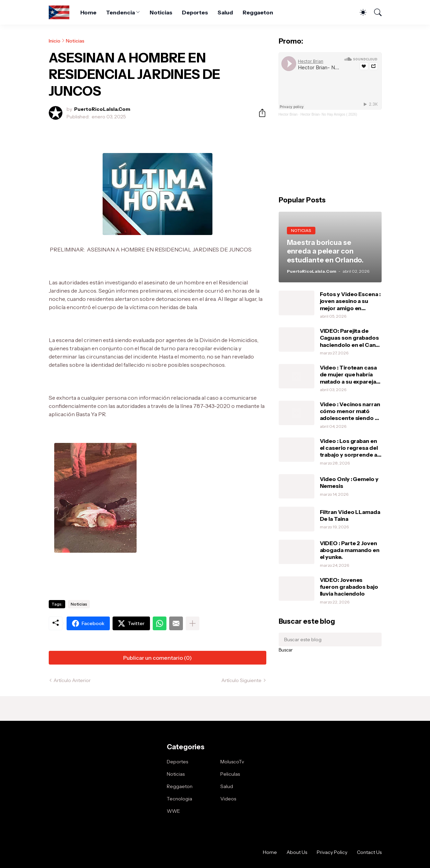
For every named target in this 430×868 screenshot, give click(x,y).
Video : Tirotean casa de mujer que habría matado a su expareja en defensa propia (348, 374)
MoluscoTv (232, 762)
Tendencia (120, 12)
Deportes (195, 12)
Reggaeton (258, 12)
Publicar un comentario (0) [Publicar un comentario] (158, 658)
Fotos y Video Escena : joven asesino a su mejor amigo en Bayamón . (350, 301)
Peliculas (230, 774)
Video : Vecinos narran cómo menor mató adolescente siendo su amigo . (351, 411)
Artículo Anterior (72, 680)
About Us (297, 852)
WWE (173, 811)
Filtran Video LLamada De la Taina (350, 515)
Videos (228, 799)
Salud (225, 12)
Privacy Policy (332, 852)
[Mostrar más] (193, 623)
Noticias (161, 12)
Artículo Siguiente (241, 680)
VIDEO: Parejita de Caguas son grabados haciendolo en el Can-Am (349, 338)
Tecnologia (179, 799)
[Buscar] (375, 12)
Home (89, 12)
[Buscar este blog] (330, 640)
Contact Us (369, 852)
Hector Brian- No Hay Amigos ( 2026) (329, 114)
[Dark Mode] (360, 12)
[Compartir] (259, 113)
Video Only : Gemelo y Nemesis (349, 482)
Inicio (55, 41)
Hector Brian (288, 114)
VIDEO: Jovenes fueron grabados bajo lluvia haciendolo (349, 587)
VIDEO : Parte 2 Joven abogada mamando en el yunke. (350, 550)
